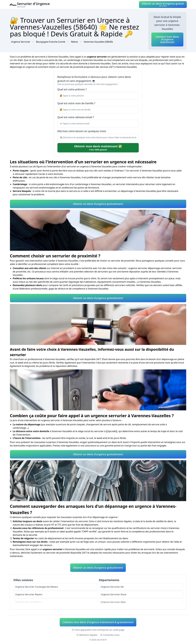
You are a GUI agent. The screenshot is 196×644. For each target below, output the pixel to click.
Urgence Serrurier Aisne (114, 594)
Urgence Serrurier (21, 42)
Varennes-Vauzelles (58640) (98, 42)
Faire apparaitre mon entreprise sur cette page (98, 630)
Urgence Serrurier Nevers (29, 594)
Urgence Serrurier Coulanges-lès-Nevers (37, 587)
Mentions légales (87, 635)
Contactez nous (110, 635)
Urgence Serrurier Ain (112, 587)
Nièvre (74, 42)
